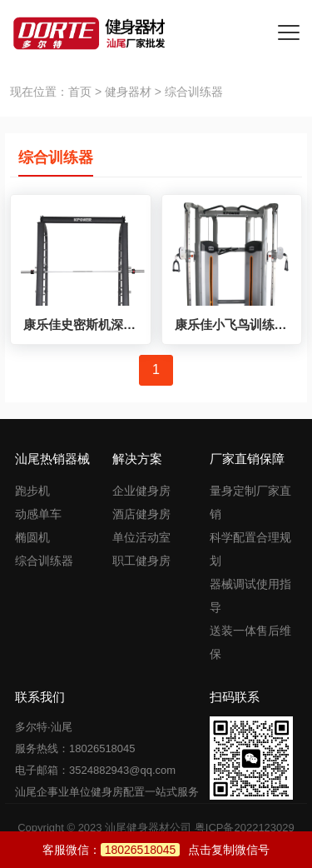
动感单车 (38, 514)
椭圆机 (32, 537)
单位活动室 (141, 537)
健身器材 (128, 92)
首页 (80, 92)
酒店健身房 (141, 514)
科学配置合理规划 (250, 549)
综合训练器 (44, 561)
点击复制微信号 (186, 850)
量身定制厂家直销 (250, 502)
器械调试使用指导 (250, 596)
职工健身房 (141, 561)
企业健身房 (141, 491)
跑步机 (32, 491)
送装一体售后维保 (250, 642)
